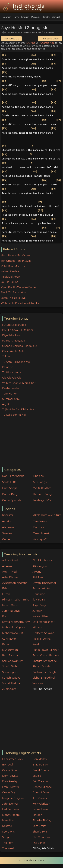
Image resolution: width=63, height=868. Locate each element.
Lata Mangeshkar (43, 622)
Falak (6, 588)
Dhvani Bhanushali (44, 583)
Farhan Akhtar (42, 588)
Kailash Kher (40, 616)
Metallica (8, 820)
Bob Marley (40, 759)
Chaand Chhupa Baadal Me (20, 346)
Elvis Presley (10, 781)
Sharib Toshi (10, 666)
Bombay (39, 527)
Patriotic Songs (43, 494)
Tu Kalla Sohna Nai (14, 415)
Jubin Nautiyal (11, 611)
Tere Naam (40, 521)
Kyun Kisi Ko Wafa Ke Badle (18, 287)
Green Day (9, 793)
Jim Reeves (40, 798)
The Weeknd (10, 848)
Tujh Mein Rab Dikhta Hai (18, 410)
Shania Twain (41, 832)
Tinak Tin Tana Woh (13, 293)
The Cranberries (42, 837)
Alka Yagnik (40, 566)
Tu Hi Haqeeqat (12, 372)
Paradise (8, 367)
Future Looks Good (14, 325)
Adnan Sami (10, 561)
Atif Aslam (39, 577)
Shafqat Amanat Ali (45, 661)
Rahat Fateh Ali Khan (46, 650)
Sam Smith (39, 826)
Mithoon (38, 628)
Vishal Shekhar (12, 683)
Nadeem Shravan (43, 633)
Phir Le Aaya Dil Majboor (18, 330)
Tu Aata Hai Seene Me (16, 362)
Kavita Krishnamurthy (16, 622)
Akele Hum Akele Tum (47, 515)
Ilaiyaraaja (39, 600)
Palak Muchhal (42, 639)
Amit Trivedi (10, 572)
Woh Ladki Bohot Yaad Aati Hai (21, 303)
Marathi (46, 17)
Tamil (16, 17)
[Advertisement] (33, 442)
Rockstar (8, 515)
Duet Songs (10, 488)
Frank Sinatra (11, 787)
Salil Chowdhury (13, 661)
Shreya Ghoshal (42, 666)
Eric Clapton (40, 781)
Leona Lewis (40, 809)
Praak (36, 644)
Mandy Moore (11, 815)
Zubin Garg (9, 689)
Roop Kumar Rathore (46, 655)
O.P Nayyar (9, 639)
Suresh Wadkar (12, 678)
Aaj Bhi (7, 404)
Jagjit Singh (40, 605)
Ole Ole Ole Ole (12, 378)
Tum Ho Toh (10, 394)
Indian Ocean (11, 605)
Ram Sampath (11, 655)
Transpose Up (11, 39)
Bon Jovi (8, 765)
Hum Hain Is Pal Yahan (15, 255)
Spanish (7, 17)
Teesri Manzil (41, 533)
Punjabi (36, 17)
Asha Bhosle (10, 577)
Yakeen (7, 357)
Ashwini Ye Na (10, 271)
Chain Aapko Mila (13, 351)
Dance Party (10, 494)
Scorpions (8, 832)
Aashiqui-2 (40, 539)
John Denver (10, 804)
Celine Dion (9, 770)
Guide (6, 539)
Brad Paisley (40, 765)
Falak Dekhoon (11, 277)
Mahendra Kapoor (14, 628)
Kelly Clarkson (41, 804)
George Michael (42, 787)
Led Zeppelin (11, 809)
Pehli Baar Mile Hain (14, 266)
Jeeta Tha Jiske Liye (13, 298)
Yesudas (38, 683)
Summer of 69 (11, 399)
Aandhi (7, 521)
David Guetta (41, 770)
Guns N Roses (41, 793)
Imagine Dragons (13, 798)
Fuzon (6, 594)
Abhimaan (9, 527)
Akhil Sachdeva (42, 561)
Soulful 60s (9, 482)
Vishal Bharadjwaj (44, 678)
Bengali (56, 17)
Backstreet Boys (12, 759)
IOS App (31, 43)
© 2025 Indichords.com (31, 860)
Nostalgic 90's (42, 500)
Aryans (37, 572)
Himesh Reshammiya (16, 600)
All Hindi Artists (42, 689)
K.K (4, 616)
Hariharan (39, 594)
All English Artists (43, 848)
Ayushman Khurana (15, 583)
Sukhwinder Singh (44, 672)
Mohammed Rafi (13, 633)
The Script (39, 843)
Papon (6, 644)
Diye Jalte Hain (12, 335)
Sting (6, 837)
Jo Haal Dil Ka (10, 282)
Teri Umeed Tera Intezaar (17, 261)
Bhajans (38, 476)
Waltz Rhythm (42, 488)
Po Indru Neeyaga (14, 341)
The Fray (8, 843)
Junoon (37, 611)
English (25, 17)
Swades (7, 533)
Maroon (37, 815)
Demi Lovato (10, 776)
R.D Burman (10, 650)
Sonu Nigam (10, 672)
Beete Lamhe (11, 388)
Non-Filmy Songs (13, 476)
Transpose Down (50, 39)
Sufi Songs (40, 482)
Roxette (7, 826)
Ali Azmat (8, 566)
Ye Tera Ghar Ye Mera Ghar (19, 383)
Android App (47, 43)
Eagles (37, 776)
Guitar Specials (12, 500)
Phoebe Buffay (42, 820)
